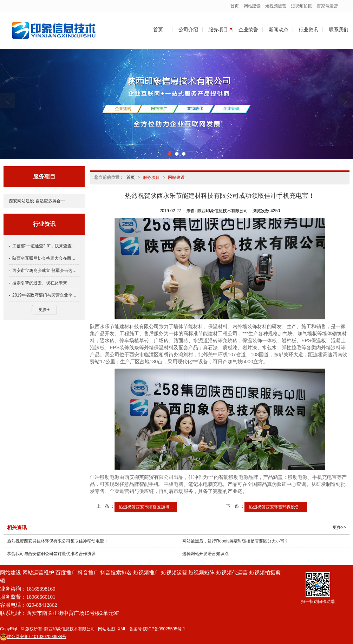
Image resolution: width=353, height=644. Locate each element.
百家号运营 (327, 6)
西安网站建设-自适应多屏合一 (37, 201)
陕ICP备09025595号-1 (164, 629)
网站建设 (252, 6)
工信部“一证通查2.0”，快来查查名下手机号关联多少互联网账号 (46, 246)
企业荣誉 (248, 30)
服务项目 (218, 30)
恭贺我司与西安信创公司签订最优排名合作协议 (51, 554)
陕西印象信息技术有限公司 (70, 629)
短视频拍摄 (301, 6)
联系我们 (339, 30)
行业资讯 (308, 30)
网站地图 (106, 629)
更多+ (44, 310)
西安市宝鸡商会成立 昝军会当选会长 (46, 271)
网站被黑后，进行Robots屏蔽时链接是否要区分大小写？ (235, 541)
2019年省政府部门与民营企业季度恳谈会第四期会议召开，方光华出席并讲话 (46, 295)
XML (122, 629)
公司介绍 (188, 30)
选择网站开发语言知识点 (205, 554)
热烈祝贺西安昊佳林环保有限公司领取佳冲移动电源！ (58, 541)
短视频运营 (276, 6)
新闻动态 (279, 30)
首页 (235, 6)
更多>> (339, 527)
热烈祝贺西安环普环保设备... (276, 507)
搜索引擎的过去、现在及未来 (40, 283)
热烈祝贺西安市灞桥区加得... (146, 507)
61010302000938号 (33, 637)
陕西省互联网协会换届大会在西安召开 (46, 258)
